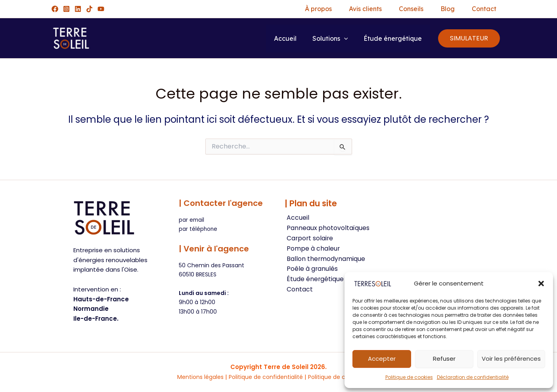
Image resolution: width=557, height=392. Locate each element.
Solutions (329, 38)
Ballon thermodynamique (324, 260)
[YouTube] (101, 9)
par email (192, 220)
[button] (541, 284)
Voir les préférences (511, 359)
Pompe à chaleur (311, 249)
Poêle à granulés (310, 270)
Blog (435, 9)
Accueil (284, 38)
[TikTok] (89, 9)
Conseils (393, 9)
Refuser (444, 359)
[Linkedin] (78, 9)
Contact (477, 9)
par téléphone (198, 229)
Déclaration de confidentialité (473, 377)
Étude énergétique (391, 38)
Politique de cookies (409, 377)
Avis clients (342, 9)
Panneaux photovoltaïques (326, 228)
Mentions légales (195, 377)
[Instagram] (66, 9)
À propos (289, 9)
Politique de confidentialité (265, 377)
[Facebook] (55, 9)
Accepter (382, 359)
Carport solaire (308, 239)
